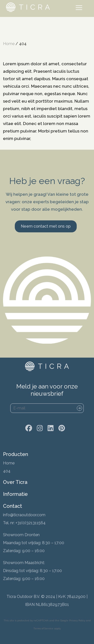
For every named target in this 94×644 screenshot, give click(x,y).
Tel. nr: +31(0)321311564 (24, 523)
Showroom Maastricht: (24, 563)
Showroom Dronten (21, 535)
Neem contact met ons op (46, 226)
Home (9, 44)
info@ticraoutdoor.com (24, 515)
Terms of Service (43, 628)
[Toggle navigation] (80, 8)
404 (7, 471)
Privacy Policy (77, 620)
